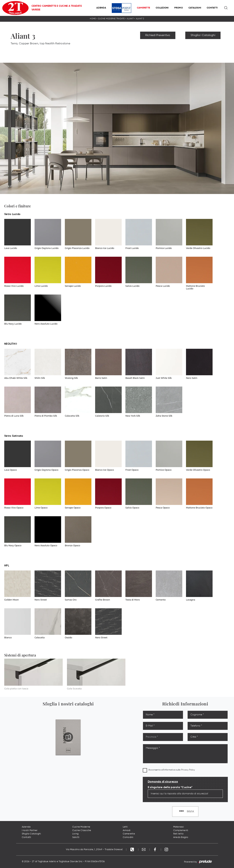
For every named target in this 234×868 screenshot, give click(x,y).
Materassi (179, 827)
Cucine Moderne (81, 827)
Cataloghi (195, 8)
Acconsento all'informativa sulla (172, 770)
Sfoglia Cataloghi (31, 834)
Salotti (76, 837)
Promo (179, 8)
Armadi (127, 830)
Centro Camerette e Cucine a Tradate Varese (57, 8)
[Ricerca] (226, 8)
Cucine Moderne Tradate (111, 19)
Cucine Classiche (82, 830)
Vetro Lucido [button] (12, 214)
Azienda (101, 8)
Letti (125, 827)
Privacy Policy (188, 770)
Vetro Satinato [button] (14, 436)
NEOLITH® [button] (11, 344)
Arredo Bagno (181, 837)
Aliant (130, 19)
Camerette (143, 8)
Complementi (181, 830)
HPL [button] (7, 566)
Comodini (128, 837)
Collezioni (162, 8)
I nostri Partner (30, 830)
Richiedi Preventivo (158, 35)
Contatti (212, 8)
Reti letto (178, 834)
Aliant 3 (140, 19)
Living (75, 834)
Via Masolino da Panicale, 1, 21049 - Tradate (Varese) (94, 850)
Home (93, 19)
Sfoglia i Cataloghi (203, 35)
